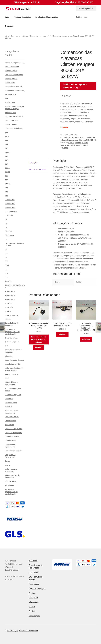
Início (7, 36)
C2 (70, 137)
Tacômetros (10, 425)
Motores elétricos (12, 374)
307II (7, 164)
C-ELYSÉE (9, 216)
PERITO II (9, 303)
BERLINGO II (10, 204)
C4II (6, 254)
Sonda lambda (11, 421)
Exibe (7, 346)
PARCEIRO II (91, 140)
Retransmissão (11, 403)
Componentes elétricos (19, 36)
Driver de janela (11, 338)
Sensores (9, 407)
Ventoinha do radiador (14, 451)
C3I (50, 36)
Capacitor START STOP (14, 117)
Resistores (9, 399)
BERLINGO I (10, 200)
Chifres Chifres (11, 125)
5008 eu (8, 184)
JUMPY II (8, 281)
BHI (6, 98)
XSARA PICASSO (12, 315)
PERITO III (9, 307)
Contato (32, 593)
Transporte (9, 26)
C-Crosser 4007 (11, 212)
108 (6, 140)
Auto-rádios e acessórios (15, 91)
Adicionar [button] (62, 335)
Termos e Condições (22, 17)
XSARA (8, 311)
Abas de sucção (11, 79)
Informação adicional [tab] (37, 169)
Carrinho (32, 611)
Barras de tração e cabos (15, 63)
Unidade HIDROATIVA (13, 429)
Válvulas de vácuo (12, 437)
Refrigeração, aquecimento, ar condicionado (11, 492)
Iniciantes (9, 356)
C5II (6, 261)
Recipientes (10, 486)
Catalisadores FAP (12, 67)
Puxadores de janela (13, 395)
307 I (7, 160)
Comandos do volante (38, 36)
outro (7, 378)
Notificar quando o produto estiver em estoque (75, 86)
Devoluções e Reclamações (46, 17)
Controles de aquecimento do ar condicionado (12, 332)
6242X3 (85, 143)
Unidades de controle (13, 433)
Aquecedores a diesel (13, 87)
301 (6, 156)
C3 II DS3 (76, 137)
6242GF (71, 143)
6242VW (78, 143)
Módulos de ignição (13, 364)
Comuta (8, 319)
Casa (7, 17)
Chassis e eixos (11, 71)
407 (6, 180)
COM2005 (64, 148)
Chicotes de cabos (12, 121)
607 (6, 192)
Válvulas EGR (10, 441)
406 (6, 176)
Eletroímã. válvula (12, 342)
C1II (6, 223)
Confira (32, 607)
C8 (6, 269)
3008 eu (8, 152)
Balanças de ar (11, 94)
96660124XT (75, 145)
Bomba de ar (10, 102)
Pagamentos (34, 572)
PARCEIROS (10, 299)
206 (6, 144)
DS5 (7, 277)
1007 (7, 132)
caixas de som (11, 113)
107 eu (8, 136)
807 (6, 196)
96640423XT (65, 145)
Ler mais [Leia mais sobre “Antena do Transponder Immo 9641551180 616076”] (39, 347)
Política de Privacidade (29, 631)
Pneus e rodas (11, 482)
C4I (6, 250)
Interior (8, 465)
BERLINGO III (10, 208)
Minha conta (34, 602)
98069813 (85, 145)
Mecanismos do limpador (15, 360)
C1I (6, 219)
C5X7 (7, 265)
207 (6, 148)
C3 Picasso (9, 235)
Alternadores (10, 83)
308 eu (8, 168)
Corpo (7, 461)
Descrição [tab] (33, 163)
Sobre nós (33, 561)
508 (6, 188)
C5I (6, 258)
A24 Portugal (12, 631)
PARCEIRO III (10, 295)
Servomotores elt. (12, 417)
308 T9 (8, 172)
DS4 (7, 273)
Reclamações (34, 616)
